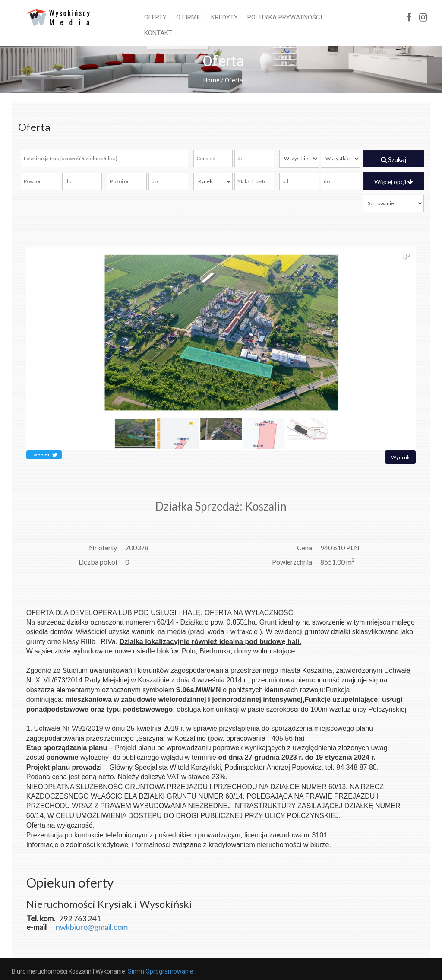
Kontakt (158, 33)
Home (212, 80)
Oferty (155, 17)
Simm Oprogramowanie (161, 971)
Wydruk (400, 457)
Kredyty (224, 17)
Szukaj (393, 159)
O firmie (189, 17)
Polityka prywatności (285, 17)
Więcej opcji (394, 182)
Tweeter (44, 455)
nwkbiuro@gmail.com (92, 927)
